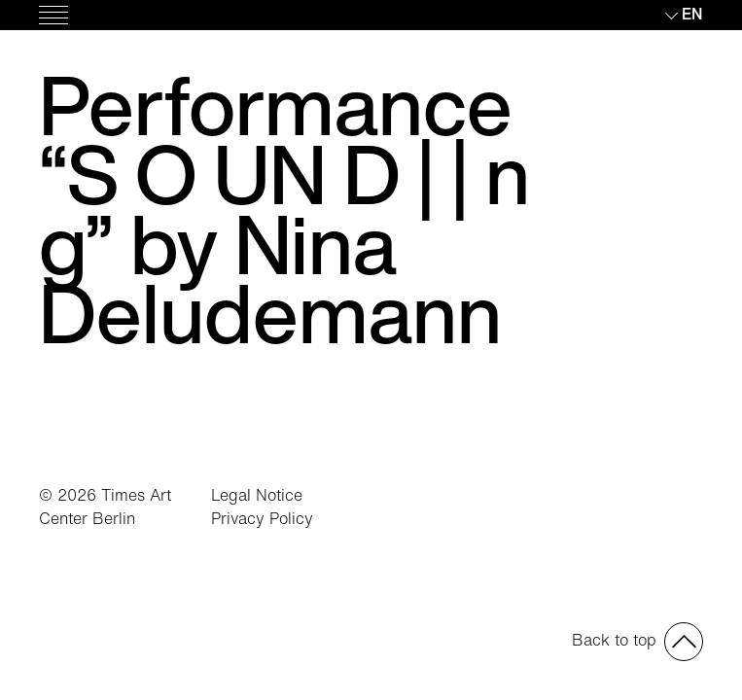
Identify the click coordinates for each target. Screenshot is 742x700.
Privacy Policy (262, 518)
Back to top (614, 640)
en (692, 14)
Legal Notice (257, 495)
